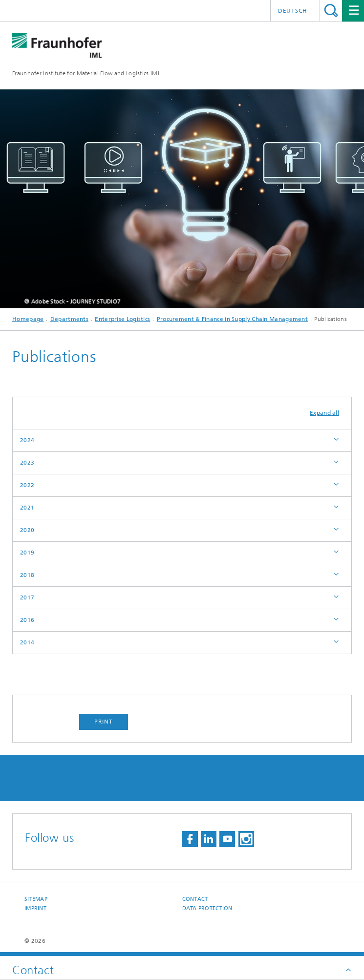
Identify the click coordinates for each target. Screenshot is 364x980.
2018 (27, 575)
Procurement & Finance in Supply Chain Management (232, 319)
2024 (27, 440)
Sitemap (36, 899)
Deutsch (293, 11)
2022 (27, 485)
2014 (27, 642)
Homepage (28, 319)
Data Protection (207, 908)
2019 (27, 553)
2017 (27, 597)
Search (331, 11)
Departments (69, 319)
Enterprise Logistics (122, 319)
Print (104, 722)
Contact (195, 899)
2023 (27, 463)
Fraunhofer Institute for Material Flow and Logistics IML (86, 73)
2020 (27, 530)
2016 (27, 620)
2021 (27, 508)
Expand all (324, 413)
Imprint (35, 908)
